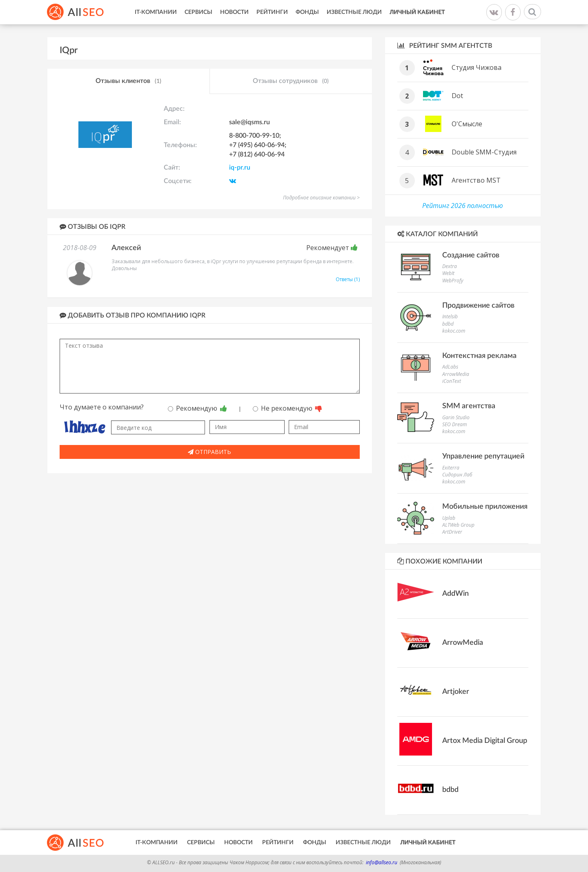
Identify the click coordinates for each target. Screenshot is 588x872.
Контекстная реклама (479, 356)
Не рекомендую (287, 408)
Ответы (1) (348, 279)
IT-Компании (156, 12)
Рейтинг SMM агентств (445, 46)
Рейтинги (272, 12)
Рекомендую (197, 408)
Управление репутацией (483, 456)
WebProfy (453, 281)
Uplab (449, 518)
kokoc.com (454, 331)
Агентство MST (476, 180)
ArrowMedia (456, 374)
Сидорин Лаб (457, 475)
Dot (457, 96)
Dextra (450, 266)
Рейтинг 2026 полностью (463, 206)
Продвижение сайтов (478, 306)
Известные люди (354, 12)
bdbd (448, 324)
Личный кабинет (417, 12)
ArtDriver (452, 532)
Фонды (307, 12)
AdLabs (450, 367)
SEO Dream (454, 424)
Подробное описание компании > (321, 198)
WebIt (448, 273)
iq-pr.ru (240, 168)
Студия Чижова (477, 67)
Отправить (209, 452)
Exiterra (451, 468)
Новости (234, 12)
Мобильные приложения (485, 507)
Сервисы (198, 12)
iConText (452, 381)
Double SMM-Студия (484, 152)
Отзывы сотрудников (291, 81)
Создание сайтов (471, 255)
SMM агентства (469, 406)
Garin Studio (456, 417)
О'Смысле (467, 124)
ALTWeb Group (458, 525)
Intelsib (450, 316)
